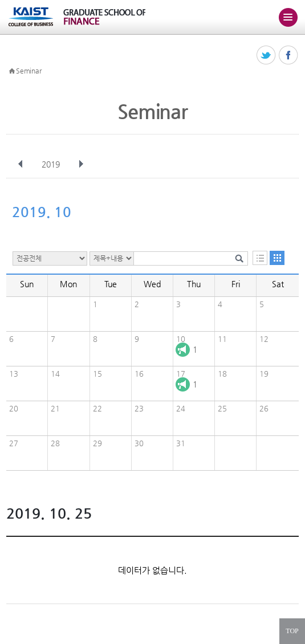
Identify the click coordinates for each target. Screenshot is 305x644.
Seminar (29, 71)
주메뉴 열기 (288, 17)
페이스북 (289, 56)
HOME (12, 71)
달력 (277, 258)
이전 (21, 164)
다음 (81, 164)
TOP (292, 631)
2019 (52, 164)
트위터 (267, 56)
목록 (260, 258)
